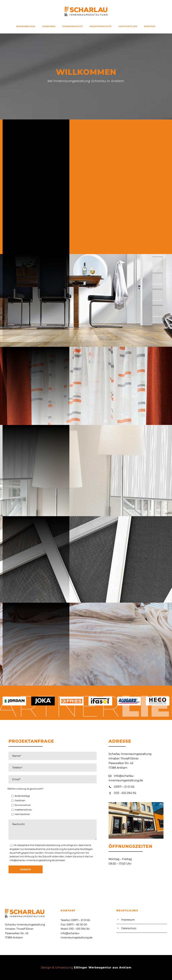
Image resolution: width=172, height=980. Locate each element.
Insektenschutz (100, 26)
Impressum (128, 920)
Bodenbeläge (26, 26)
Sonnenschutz (72, 26)
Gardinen (49, 26)
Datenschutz (129, 928)
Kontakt (150, 26)
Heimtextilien (128, 26)
